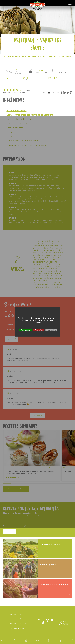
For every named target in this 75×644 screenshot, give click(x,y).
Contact (28, 614)
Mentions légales (19, 619)
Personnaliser (51, 330)
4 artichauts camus (17, 111)
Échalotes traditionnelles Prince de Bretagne (30, 115)
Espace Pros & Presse (15, 614)
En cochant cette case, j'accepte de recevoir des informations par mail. (29, 526)
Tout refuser (39, 330)
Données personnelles (19, 624)
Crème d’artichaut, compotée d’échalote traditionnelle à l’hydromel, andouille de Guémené (30, 473)
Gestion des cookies (19, 628)
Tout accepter (25, 330)
